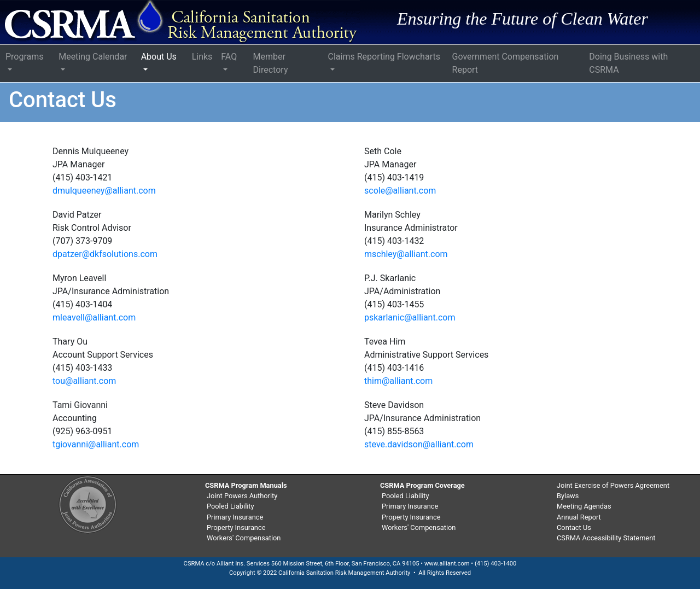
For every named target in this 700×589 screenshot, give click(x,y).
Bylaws (568, 496)
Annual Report (579, 517)
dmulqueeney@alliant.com (104, 191)
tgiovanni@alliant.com (96, 444)
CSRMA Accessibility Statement (606, 538)
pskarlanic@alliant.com (410, 317)
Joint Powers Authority (242, 496)
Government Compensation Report (506, 63)
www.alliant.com (447, 564)
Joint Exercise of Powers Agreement (613, 485)
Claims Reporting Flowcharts (384, 57)
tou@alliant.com (84, 381)
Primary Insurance (235, 517)
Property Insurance (236, 527)
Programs (25, 57)
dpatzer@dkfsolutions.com (105, 254)
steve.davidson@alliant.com (419, 444)
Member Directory (271, 63)
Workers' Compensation (244, 538)
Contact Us (574, 527)
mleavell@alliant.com (94, 317)
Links (202, 57)
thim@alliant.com (398, 381)
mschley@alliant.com (406, 254)
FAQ (229, 57)
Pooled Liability (231, 506)
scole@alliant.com (400, 191)
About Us (159, 57)
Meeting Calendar (93, 57)
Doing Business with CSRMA (628, 63)
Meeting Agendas (584, 506)
